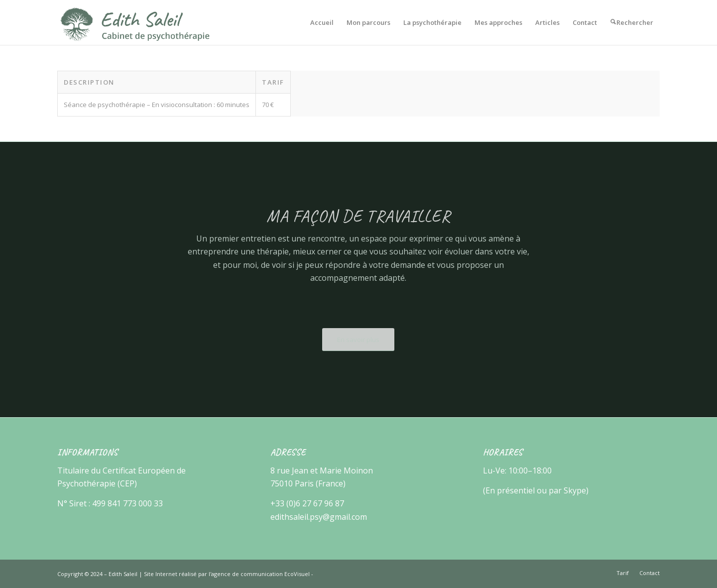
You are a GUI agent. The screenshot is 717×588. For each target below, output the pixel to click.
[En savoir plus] (358, 340)
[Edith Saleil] (135, 22)
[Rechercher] (632, 22)
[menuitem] (322, 22)
